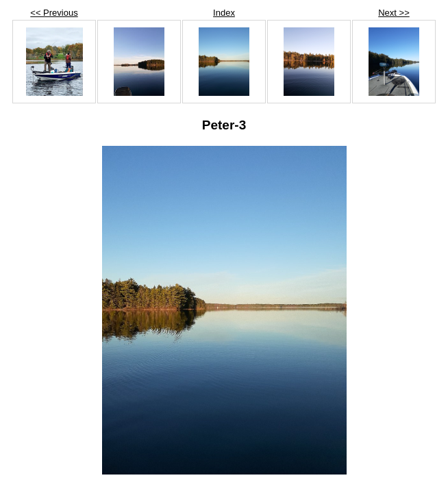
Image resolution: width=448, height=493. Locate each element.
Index (224, 13)
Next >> (394, 13)
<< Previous (54, 13)
